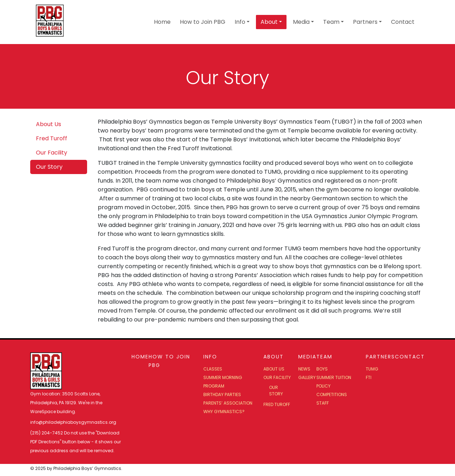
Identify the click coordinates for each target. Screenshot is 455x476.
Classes (213, 369)
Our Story (49, 167)
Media (301, 22)
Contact (403, 22)
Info (240, 22)
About (269, 22)
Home (162, 22)
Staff (323, 403)
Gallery (307, 377)
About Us (49, 124)
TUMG (372, 369)
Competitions (332, 394)
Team (331, 22)
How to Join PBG (203, 22)
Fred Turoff (52, 138)
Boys (322, 369)
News (304, 369)
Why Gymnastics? (224, 412)
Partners (365, 22)
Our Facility (52, 153)
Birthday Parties (222, 394)
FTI (369, 377)
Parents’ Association (228, 403)
